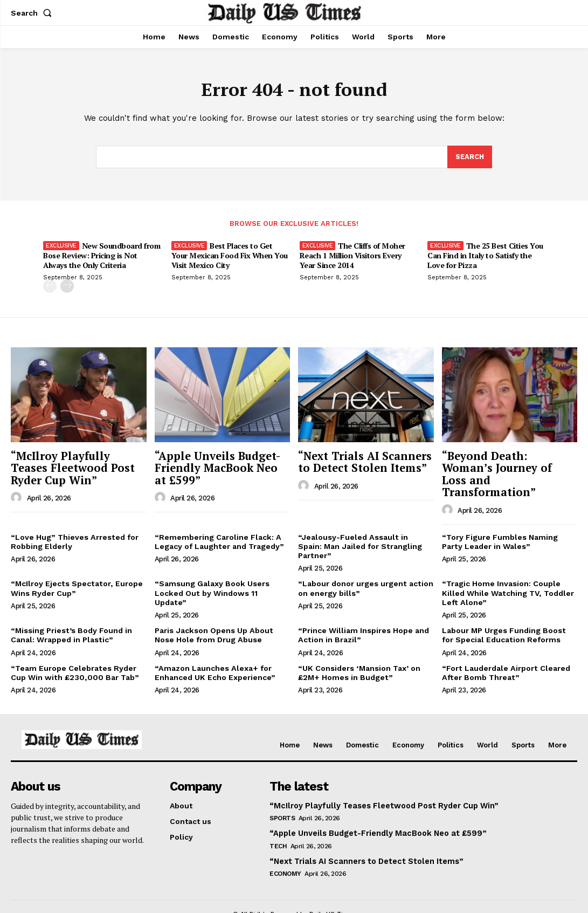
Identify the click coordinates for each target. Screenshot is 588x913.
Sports (282, 793)
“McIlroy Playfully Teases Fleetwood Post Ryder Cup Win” (77, 468)
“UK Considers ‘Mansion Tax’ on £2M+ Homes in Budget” (359, 648)
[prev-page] (50, 288)
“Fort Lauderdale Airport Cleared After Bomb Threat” (505, 648)
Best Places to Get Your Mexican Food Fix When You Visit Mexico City (230, 257)
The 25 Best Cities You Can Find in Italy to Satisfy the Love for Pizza (485, 257)
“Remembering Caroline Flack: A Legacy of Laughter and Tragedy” (219, 528)
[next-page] (67, 288)
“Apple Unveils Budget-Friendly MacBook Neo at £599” (220, 468)
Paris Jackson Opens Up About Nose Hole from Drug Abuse (213, 611)
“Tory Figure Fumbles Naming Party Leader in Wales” (500, 528)
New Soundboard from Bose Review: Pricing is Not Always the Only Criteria (102, 257)
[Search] (469, 159)
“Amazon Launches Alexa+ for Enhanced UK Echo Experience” (215, 648)
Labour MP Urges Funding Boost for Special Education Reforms (503, 611)
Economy (285, 847)
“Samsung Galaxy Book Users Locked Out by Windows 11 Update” (222, 565)
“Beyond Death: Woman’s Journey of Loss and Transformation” (507, 468)
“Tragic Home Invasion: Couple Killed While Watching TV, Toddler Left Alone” (507, 570)
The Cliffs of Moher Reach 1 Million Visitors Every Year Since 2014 (352, 257)
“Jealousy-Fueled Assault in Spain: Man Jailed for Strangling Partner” (365, 528)
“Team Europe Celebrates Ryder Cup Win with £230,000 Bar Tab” (73, 648)
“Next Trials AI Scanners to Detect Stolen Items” (361, 462)
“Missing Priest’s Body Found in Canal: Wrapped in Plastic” (71, 611)
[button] (33, 13)
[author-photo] (18, 497)
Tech (278, 820)
